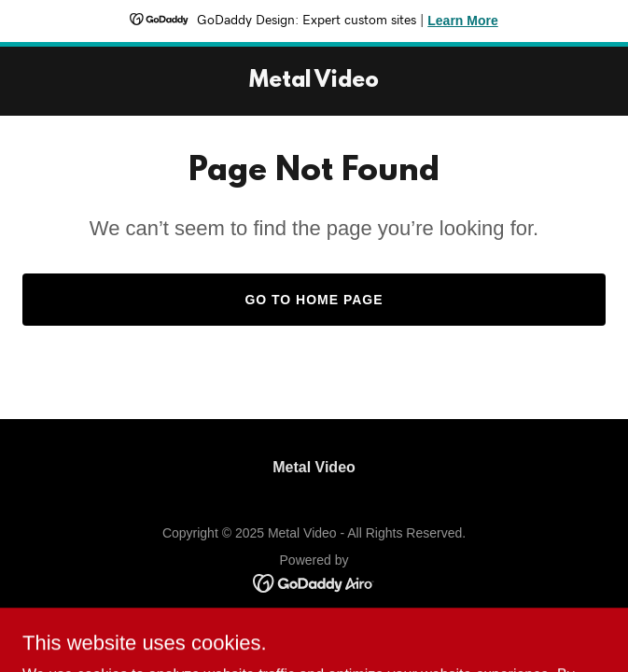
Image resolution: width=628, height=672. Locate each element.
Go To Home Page (314, 300)
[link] (314, 82)
